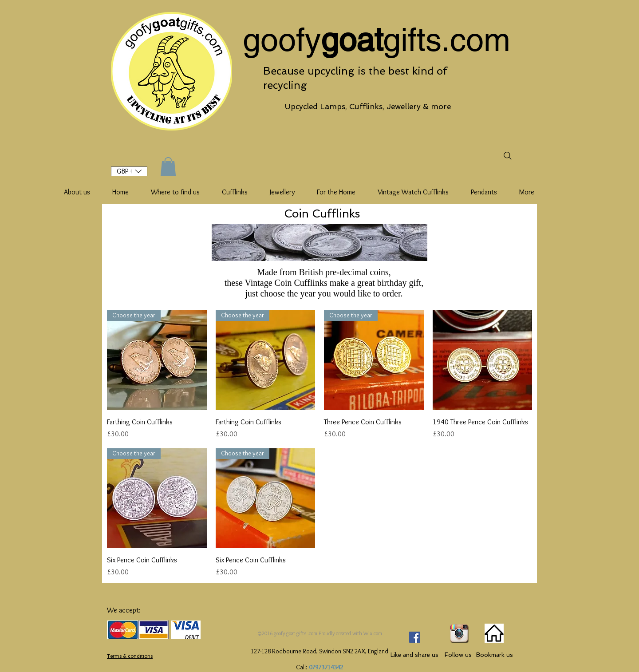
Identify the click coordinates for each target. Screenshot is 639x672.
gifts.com (447, 40)
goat (352, 40)
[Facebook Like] (418, 619)
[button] (129, 171)
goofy (282, 40)
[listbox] (129, 171)
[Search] (507, 156)
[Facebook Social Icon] (415, 637)
